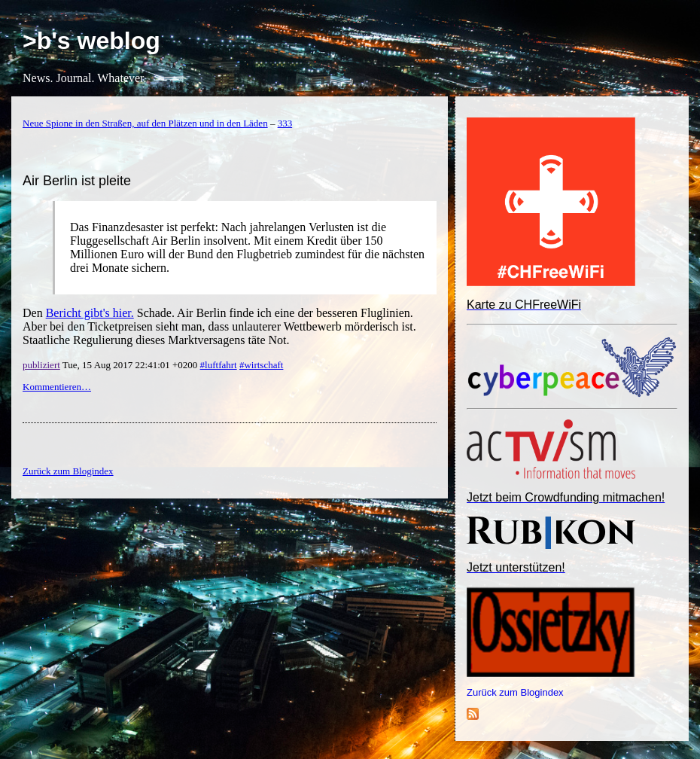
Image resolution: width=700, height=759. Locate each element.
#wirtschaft (261, 365)
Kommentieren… (57, 387)
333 (285, 123)
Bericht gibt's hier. (90, 313)
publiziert (41, 365)
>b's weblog (91, 41)
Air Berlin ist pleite (77, 181)
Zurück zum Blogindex (515, 692)
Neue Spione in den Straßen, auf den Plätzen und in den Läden (145, 123)
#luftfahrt (219, 365)
